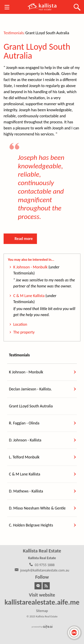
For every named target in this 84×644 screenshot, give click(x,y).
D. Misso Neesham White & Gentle (37, 508)
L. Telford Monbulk (24, 457)
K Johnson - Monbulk (30, 267)
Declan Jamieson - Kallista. (30, 389)
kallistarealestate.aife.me (42, 602)
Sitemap (42, 611)
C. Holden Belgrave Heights (31, 525)
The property (24, 332)
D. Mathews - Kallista (26, 491)
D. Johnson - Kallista (25, 440)
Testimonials (14, 33)
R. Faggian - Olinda (24, 423)
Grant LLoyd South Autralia (37, 51)
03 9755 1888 (45, 565)
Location (20, 324)
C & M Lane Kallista (29, 296)
